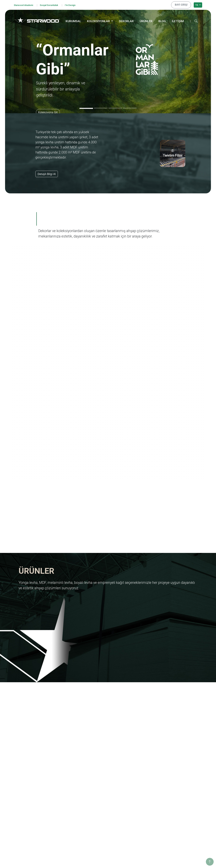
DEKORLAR (126, 20)
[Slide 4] (130, 107)
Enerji (174, 781)
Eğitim (174, 772)
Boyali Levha (101, 786)
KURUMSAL (73, 20)
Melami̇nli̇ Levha (103, 781)
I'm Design (77, 5)
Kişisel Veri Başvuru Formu (32, 799)
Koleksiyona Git (49, 112)
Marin (136, 786)
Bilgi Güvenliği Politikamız (32, 785)
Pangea (136, 790)
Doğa (135, 795)
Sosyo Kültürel (179, 786)
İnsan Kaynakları (65, 804)
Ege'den (137, 781)
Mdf (96, 777)
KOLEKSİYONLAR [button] (99, 20)
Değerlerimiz (63, 777)
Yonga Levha (101, 772)
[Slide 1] (86, 108)
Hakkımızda (62, 772)
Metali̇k (98, 836)
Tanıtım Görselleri (66, 799)
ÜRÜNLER (146, 20)
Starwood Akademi (25, 5)
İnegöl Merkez (179, 809)
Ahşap (98, 814)
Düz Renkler (101, 832)
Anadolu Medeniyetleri (145, 799)
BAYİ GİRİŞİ (183, 5)
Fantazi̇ (98, 823)
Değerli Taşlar (140, 817)
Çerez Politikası (26, 803)
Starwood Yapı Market (68, 795)
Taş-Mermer (101, 819)
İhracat (60, 786)
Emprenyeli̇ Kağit (104, 790)
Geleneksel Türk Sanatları (146, 813)
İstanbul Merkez (180, 823)
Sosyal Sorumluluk (53, 5)
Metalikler (138, 822)
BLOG (162, 20)
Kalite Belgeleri (64, 781)
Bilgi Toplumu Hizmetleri (31, 808)
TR (197, 4)
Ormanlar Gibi (140, 772)
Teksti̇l (98, 828)
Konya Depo (177, 832)
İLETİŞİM (178, 20)
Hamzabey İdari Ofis (182, 814)
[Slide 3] (115, 107)
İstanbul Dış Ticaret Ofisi (184, 828)
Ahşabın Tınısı (140, 804)
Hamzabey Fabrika (181, 819)
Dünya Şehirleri (141, 826)
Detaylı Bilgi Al (47, 173)
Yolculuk (137, 777)
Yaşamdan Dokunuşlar (145, 808)
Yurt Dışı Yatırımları (66, 790)
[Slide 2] (101, 107)
